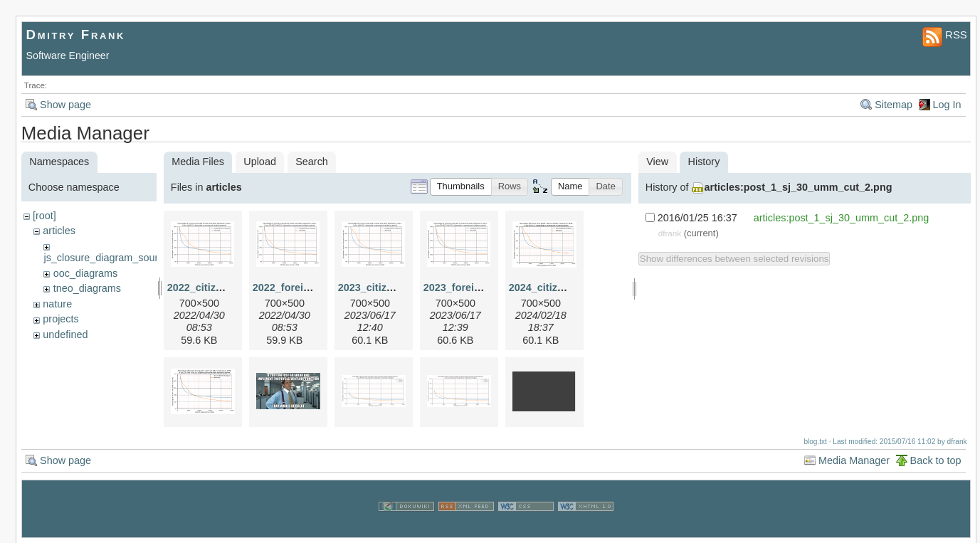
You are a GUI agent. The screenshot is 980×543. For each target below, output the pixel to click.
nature (57, 304)
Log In (947, 105)
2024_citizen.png (550, 288)
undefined (65, 334)
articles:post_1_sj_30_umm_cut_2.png (799, 187)
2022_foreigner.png (300, 288)
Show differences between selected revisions (734, 259)
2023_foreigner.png (470, 288)
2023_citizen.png (379, 288)
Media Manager (854, 460)
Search (312, 162)
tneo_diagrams (87, 288)
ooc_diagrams (85, 273)
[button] (461, 187)
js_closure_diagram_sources (109, 258)
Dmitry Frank (76, 35)
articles (59, 231)
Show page (65, 105)
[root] (44, 216)
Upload (260, 162)
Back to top (936, 460)
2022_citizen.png (208, 288)
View (657, 162)
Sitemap (894, 105)
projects (60, 319)
